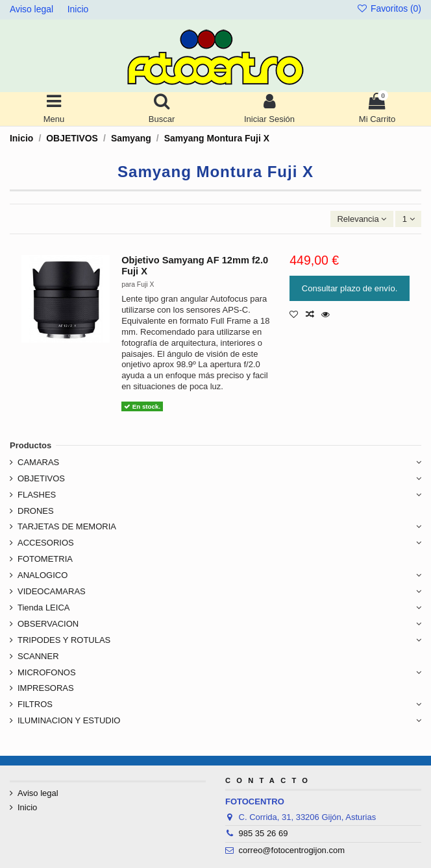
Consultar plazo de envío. (350, 288)
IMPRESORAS (46, 688)
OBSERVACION (48, 624)
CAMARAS (38, 462)
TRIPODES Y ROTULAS (64, 640)
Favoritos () (389, 8)
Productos (31, 445)
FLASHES (37, 495)
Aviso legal (33, 9)
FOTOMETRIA (45, 559)
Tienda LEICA (43, 608)
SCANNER (38, 656)
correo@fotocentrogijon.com (292, 850)
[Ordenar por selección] (362, 219)
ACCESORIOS (46, 543)
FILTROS (35, 704)
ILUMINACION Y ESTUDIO (69, 720)
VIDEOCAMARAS (52, 591)
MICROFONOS (47, 672)
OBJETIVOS (41, 478)
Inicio (78, 9)
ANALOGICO (43, 575)
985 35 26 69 (264, 833)
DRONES (36, 511)
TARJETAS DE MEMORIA (67, 526)
